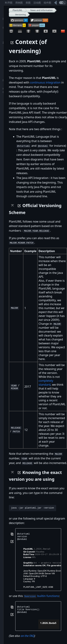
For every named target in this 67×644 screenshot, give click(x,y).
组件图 (47, 3)
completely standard (46, 383)
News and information (42, 10)
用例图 (19, 3)
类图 (28, 3)
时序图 (9, 3)
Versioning (20, 15)
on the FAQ (27, 639)
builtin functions (41, 597)
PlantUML (18, 10)
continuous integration (45, 82)
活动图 (37, 3)
